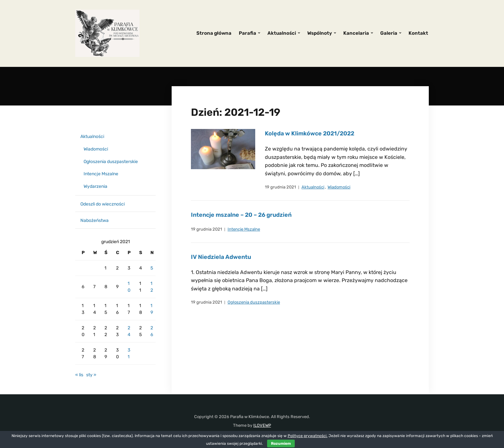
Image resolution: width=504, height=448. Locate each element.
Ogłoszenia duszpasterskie (254, 302)
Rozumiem (281, 443)
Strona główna (214, 33)
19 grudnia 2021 (280, 187)
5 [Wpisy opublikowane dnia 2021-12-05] (152, 268)
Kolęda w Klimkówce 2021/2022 (310, 133)
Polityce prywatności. (308, 436)
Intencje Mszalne (244, 229)
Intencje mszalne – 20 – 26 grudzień (241, 215)
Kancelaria (356, 33)
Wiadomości (339, 187)
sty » (91, 375)
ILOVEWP (262, 425)
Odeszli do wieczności (103, 204)
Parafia (248, 33)
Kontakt (418, 33)
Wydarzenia (95, 186)
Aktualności (282, 33)
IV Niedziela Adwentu (221, 257)
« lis (79, 375)
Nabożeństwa (94, 220)
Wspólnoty (320, 33)
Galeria (389, 33)
